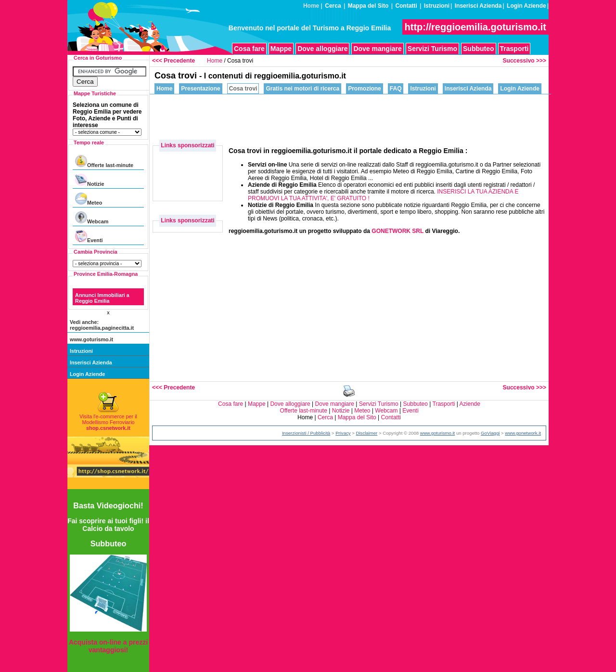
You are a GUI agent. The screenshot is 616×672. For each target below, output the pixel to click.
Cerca (333, 6)
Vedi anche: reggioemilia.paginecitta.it (102, 325)
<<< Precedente (173, 61)
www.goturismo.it (91, 339)
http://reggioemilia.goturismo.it (475, 27)
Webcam (92, 218)
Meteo (89, 199)
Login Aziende (526, 6)
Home (215, 61)
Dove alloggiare (322, 49)
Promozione (365, 89)
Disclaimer (367, 433)
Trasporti (514, 49)
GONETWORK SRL (398, 231)
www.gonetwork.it (523, 433)
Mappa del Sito (368, 6)
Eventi (89, 237)
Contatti (406, 6)
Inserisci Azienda (478, 6)
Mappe (281, 49)
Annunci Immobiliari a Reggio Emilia (102, 298)
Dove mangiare (377, 49)
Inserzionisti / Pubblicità (306, 433)
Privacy (343, 433)
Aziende (470, 404)
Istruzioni (437, 6)
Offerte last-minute (104, 162)
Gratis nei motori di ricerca (302, 89)
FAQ (396, 89)
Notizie (90, 180)
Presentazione (200, 89)
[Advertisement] (373, 116)
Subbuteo (479, 49)
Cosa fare (249, 49)
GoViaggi (490, 433)
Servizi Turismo (432, 49)
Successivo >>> (525, 61)
